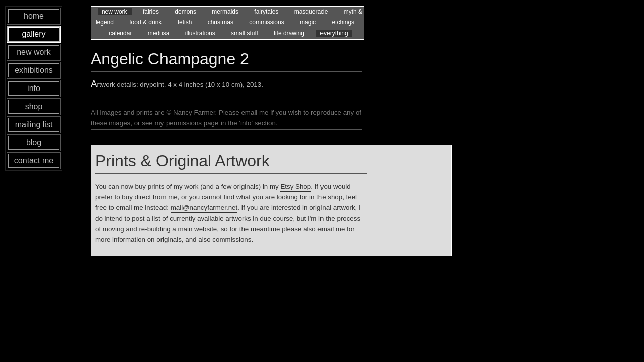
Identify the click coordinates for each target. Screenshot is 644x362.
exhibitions (34, 70)
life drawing (290, 33)
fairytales (267, 12)
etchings (343, 22)
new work (115, 12)
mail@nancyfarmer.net (204, 207)
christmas (222, 22)
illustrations (201, 33)
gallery (33, 34)
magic (309, 22)
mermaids (226, 12)
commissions (267, 22)
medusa (159, 33)
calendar (121, 33)
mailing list (34, 124)
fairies (152, 12)
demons (186, 12)
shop (34, 106)
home (34, 16)
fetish (186, 22)
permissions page (192, 123)
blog (34, 143)
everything (334, 33)
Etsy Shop (296, 186)
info (34, 88)
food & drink (146, 22)
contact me (34, 161)
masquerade (312, 12)
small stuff (245, 33)
